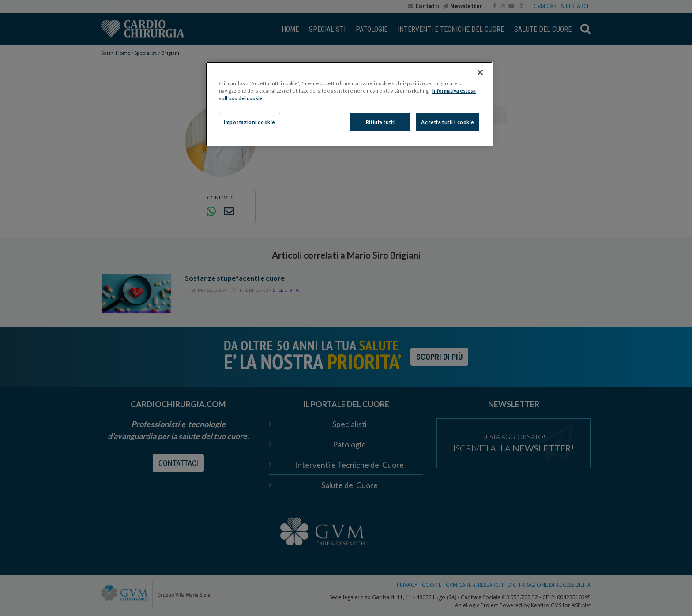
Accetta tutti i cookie (448, 122)
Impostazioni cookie (250, 122)
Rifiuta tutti (380, 122)
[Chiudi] (480, 72)
